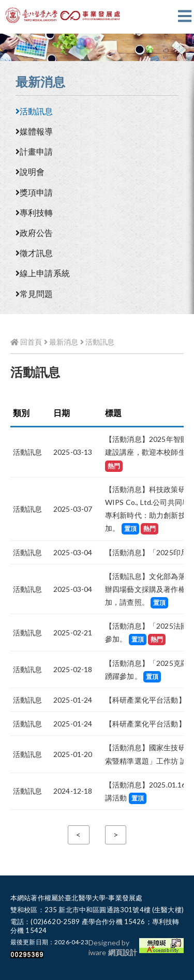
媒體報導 (34, 131)
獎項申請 (34, 192)
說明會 (30, 172)
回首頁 (26, 342)
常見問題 (34, 294)
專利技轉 (34, 212)
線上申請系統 (43, 273)
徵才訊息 (34, 253)
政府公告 (34, 233)
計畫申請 (34, 151)
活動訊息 (34, 111)
